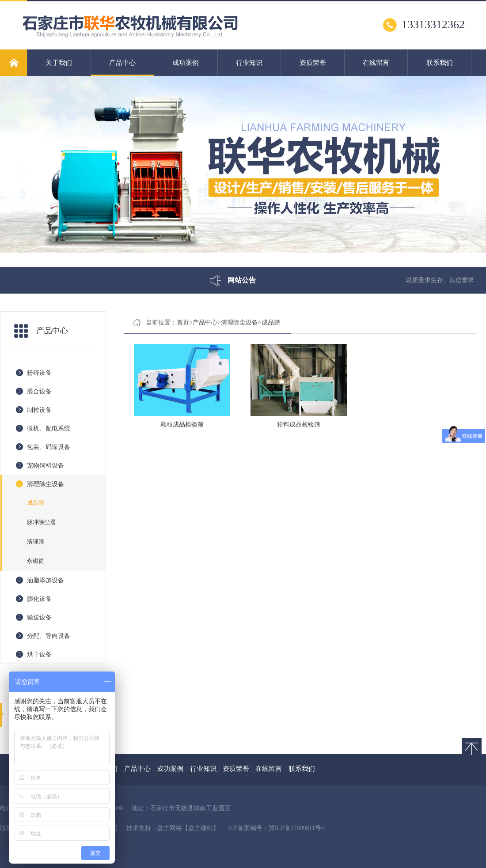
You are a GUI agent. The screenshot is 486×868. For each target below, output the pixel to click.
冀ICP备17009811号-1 (298, 828)
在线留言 (376, 63)
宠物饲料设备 (46, 466)
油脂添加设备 (46, 580)
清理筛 (36, 542)
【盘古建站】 (201, 828)
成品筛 (36, 503)
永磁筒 (36, 561)
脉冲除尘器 (41, 522)
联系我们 (440, 63)
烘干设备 (39, 655)
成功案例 (186, 63)
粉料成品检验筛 (299, 425)
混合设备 (39, 391)
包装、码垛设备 (49, 447)
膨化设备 (39, 599)
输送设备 (39, 617)
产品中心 (123, 68)
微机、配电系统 (49, 428)
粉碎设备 (39, 373)
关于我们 (59, 63)
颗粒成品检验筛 (182, 425)
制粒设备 (39, 410)
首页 (183, 323)
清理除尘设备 (46, 484)
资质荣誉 (313, 63)
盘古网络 (170, 828)
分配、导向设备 (49, 636)
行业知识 (249, 63)
